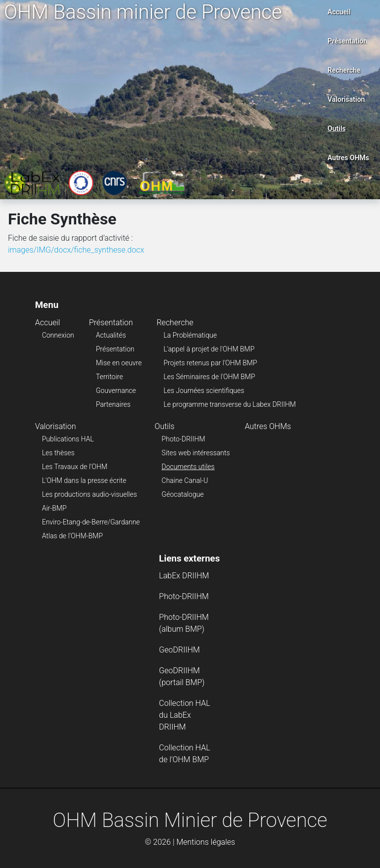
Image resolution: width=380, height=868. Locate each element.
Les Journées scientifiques (204, 391)
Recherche (344, 70)
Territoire (110, 377)
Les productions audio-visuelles (90, 494)
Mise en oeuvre (119, 363)
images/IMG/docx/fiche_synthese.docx (76, 250)
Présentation (347, 41)
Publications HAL (68, 439)
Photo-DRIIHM (184, 439)
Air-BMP (54, 508)
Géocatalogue (183, 494)
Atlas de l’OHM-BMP (72, 536)
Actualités (111, 335)
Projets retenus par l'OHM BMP (210, 363)
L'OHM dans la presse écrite (84, 480)
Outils (337, 129)
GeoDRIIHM (179, 650)
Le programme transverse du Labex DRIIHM (229, 404)
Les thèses (58, 453)
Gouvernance (116, 391)
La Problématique (190, 335)
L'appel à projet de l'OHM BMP (209, 349)
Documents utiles (188, 467)
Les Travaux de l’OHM (75, 467)
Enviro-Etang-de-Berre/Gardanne (91, 522)
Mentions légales (206, 842)
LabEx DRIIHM (184, 576)
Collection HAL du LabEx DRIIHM (184, 715)
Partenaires (113, 404)
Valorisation (346, 99)
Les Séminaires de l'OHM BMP (209, 377)
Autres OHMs (348, 158)
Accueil (339, 12)
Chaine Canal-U (185, 480)
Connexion (58, 335)
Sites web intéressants (196, 453)
